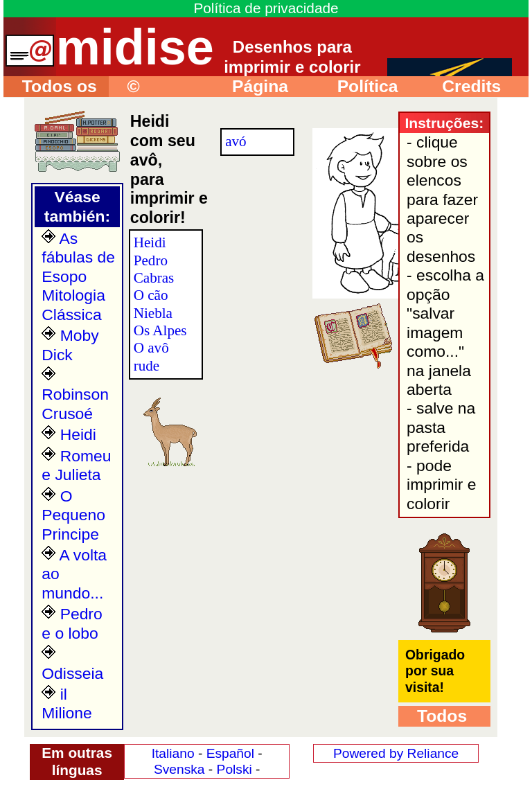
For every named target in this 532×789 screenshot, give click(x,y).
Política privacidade (366, 87)
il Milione (66, 703)
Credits (462, 86)
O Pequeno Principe (73, 515)
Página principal (251, 87)
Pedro (151, 260)
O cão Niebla (153, 304)
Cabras (154, 278)
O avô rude (151, 356)
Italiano (173, 753)
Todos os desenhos (50, 87)
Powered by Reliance (396, 753)
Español (230, 753)
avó (236, 141)
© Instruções (152, 87)
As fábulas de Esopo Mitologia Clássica (78, 276)
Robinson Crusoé (75, 394)
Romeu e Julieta (76, 465)
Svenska (179, 769)
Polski (234, 769)
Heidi (69, 434)
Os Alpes (160, 330)
